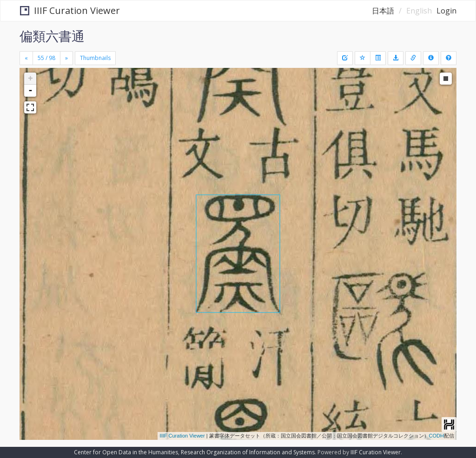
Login (446, 11)
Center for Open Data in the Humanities (126, 452)
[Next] (66, 58)
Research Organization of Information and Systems (248, 452)
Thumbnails (95, 58)
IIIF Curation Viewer (70, 10)
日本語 (383, 11)
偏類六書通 (52, 36)
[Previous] (26, 58)
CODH (436, 436)
